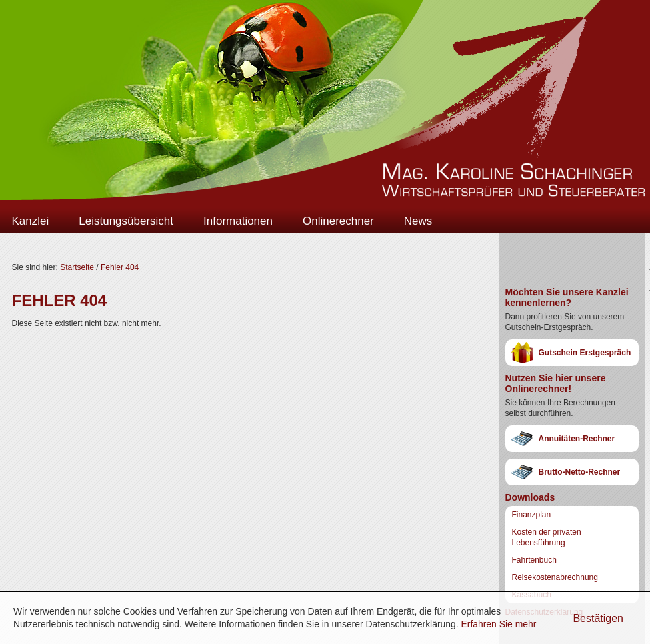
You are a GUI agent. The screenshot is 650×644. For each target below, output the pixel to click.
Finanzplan (532, 515)
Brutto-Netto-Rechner (580, 472)
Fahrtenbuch (534, 560)
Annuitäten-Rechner (577, 439)
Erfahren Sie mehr (498, 624)
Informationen (238, 221)
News (418, 221)
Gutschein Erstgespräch (585, 353)
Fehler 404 (120, 267)
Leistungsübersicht (126, 221)
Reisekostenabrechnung (555, 577)
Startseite (77, 267)
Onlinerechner (338, 221)
